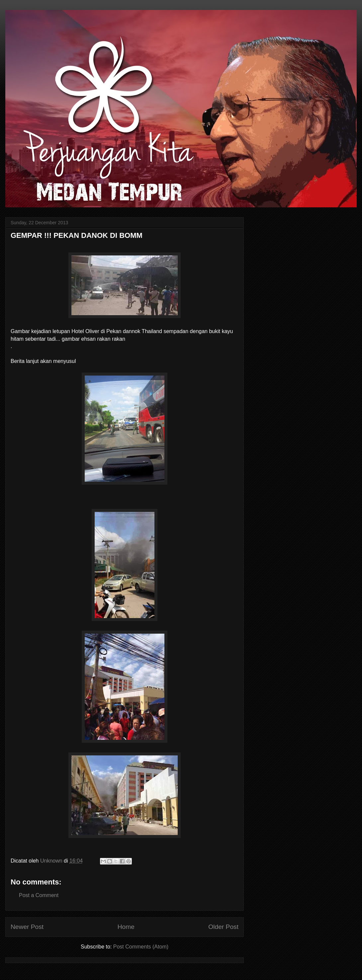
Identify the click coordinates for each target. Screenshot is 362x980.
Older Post (223, 927)
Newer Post (27, 927)
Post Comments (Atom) (141, 947)
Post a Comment (39, 895)
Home (126, 927)
